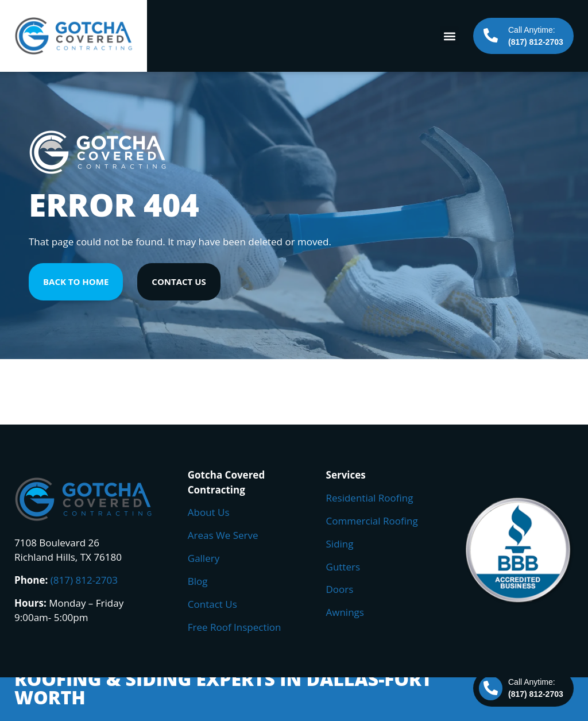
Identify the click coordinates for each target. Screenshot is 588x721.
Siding (340, 544)
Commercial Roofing (372, 521)
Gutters (343, 567)
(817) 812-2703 (84, 580)
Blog (198, 581)
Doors (340, 589)
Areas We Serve (223, 535)
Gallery (204, 558)
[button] (449, 36)
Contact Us (212, 604)
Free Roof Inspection (235, 627)
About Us (209, 512)
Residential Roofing (370, 498)
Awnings (345, 612)
